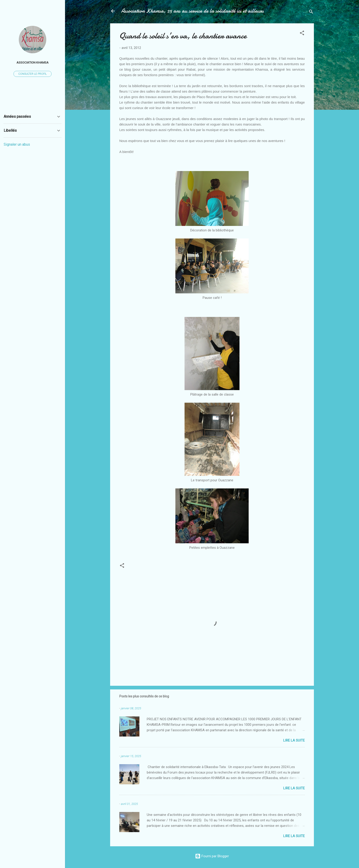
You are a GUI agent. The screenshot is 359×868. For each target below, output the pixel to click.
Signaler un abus (17, 144)
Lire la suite (294, 740)
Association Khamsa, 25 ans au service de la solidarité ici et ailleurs (192, 11)
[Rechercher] (311, 12)
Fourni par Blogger (212, 856)
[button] (302, 34)
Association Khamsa (33, 62)
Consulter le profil (33, 74)
